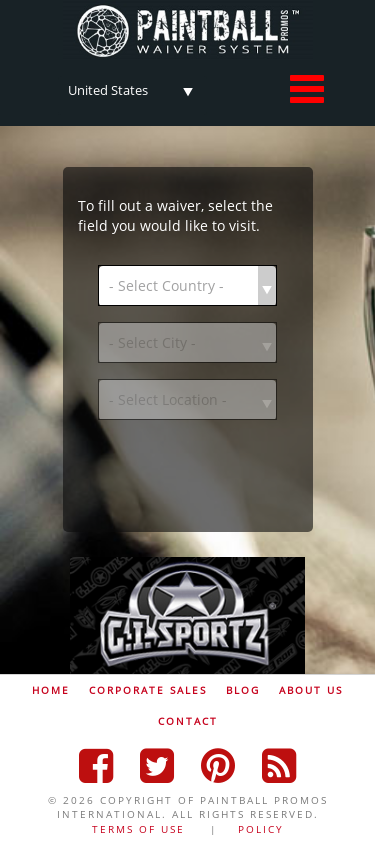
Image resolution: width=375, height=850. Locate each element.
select (188, 88)
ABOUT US (311, 690)
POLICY (261, 829)
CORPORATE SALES (148, 690)
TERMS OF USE (138, 829)
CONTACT (188, 721)
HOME (51, 690)
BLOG (243, 690)
